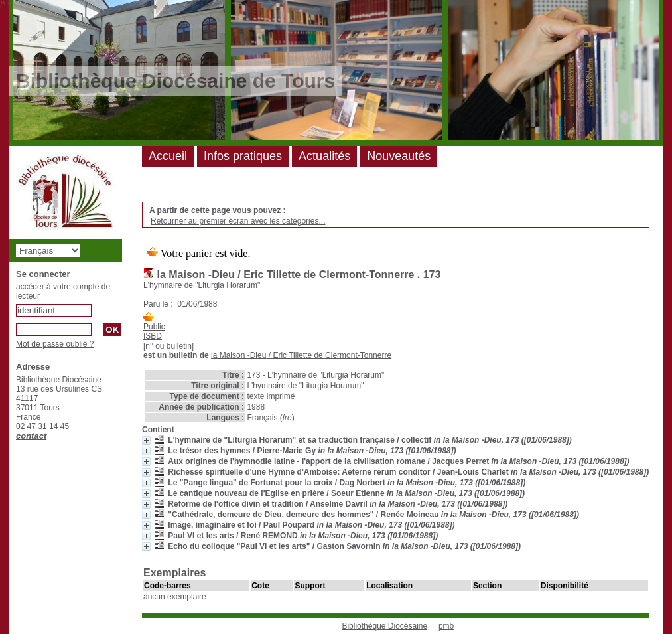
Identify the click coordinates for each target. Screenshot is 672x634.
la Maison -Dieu (195, 275)
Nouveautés (399, 156)
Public (154, 327)
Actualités (324, 156)
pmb (446, 626)
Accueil (168, 156)
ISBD (153, 336)
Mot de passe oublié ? (55, 344)
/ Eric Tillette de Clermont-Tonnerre (301, 355)
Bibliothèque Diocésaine (384, 626)
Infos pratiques (243, 156)
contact (31, 436)
